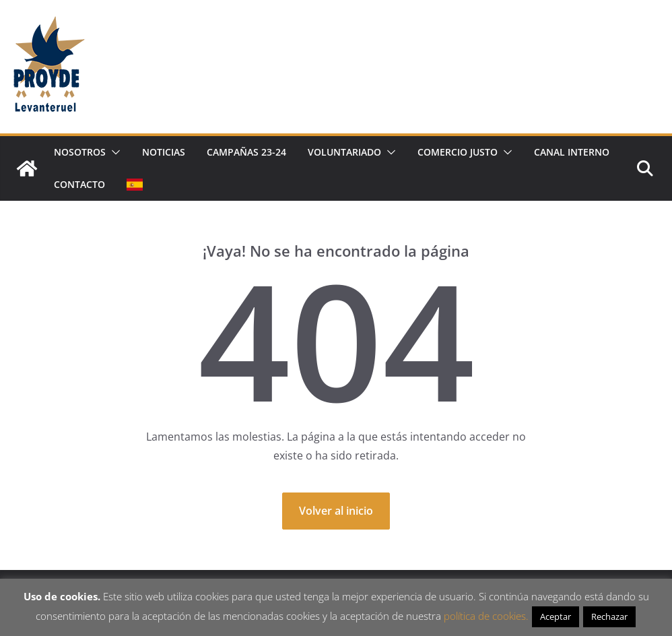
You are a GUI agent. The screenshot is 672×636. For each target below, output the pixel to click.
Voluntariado (344, 152)
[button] (113, 152)
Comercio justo (458, 152)
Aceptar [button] (556, 616)
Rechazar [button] (609, 616)
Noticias (164, 152)
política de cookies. (486, 616)
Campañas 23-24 (246, 152)
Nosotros (80, 152)
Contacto (79, 184)
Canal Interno (572, 152)
